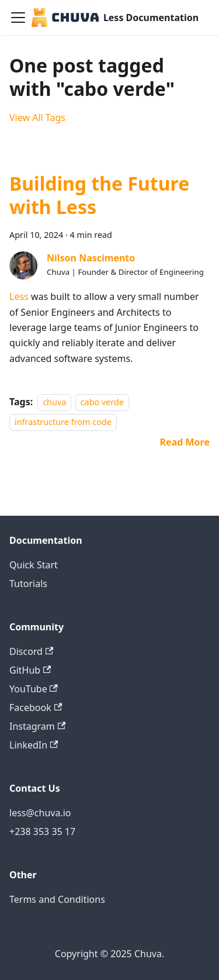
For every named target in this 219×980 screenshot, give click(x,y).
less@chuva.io (40, 813)
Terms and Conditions (57, 899)
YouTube (34, 689)
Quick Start (34, 565)
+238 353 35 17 (42, 831)
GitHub (30, 670)
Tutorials (28, 584)
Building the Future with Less (99, 195)
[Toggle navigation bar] (18, 18)
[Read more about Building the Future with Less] (185, 442)
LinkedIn (34, 745)
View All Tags (37, 118)
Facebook (36, 708)
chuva (54, 402)
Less (19, 296)
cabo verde (102, 402)
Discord (31, 651)
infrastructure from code (63, 422)
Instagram (37, 726)
